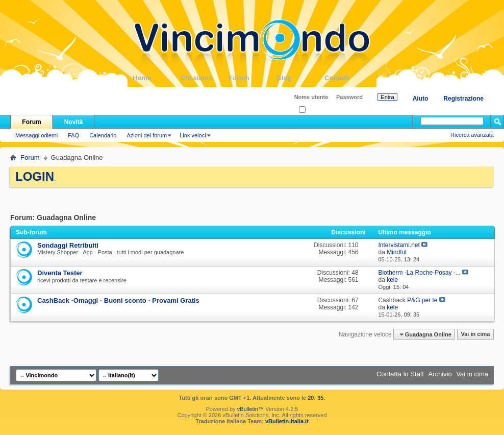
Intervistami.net (399, 245)
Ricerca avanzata (472, 135)
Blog (300, 78)
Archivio (440, 374)
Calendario (103, 135)
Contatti (348, 78)
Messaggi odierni (36, 135)
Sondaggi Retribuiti (68, 245)
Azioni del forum (147, 135)
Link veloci (193, 135)
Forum (253, 78)
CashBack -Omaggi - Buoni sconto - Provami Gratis (118, 300)
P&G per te (422, 300)
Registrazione (463, 99)
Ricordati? (314, 110)
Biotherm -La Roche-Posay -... (419, 273)
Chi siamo (205, 78)
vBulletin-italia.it (287, 421)
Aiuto (421, 99)
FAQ (73, 135)
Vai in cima (475, 334)
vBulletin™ (251, 409)
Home (157, 78)
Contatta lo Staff (400, 374)
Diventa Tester (60, 273)
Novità (74, 122)
